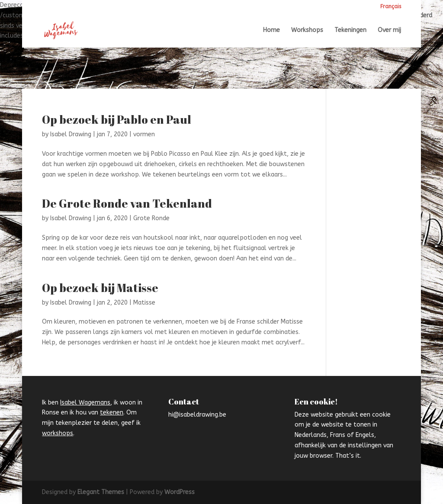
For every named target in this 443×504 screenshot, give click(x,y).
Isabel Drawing (71, 134)
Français (391, 7)
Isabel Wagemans (85, 403)
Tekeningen (350, 30)
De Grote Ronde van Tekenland (127, 203)
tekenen (112, 413)
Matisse (144, 303)
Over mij (389, 30)
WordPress (180, 492)
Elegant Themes (101, 492)
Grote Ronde (151, 218)
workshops (58, 433)
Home (271, 30)
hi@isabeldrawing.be (197, 415)
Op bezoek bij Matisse (100, 288)
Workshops (307, 30)
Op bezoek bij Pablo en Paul (117, 119)
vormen (144, 134)
